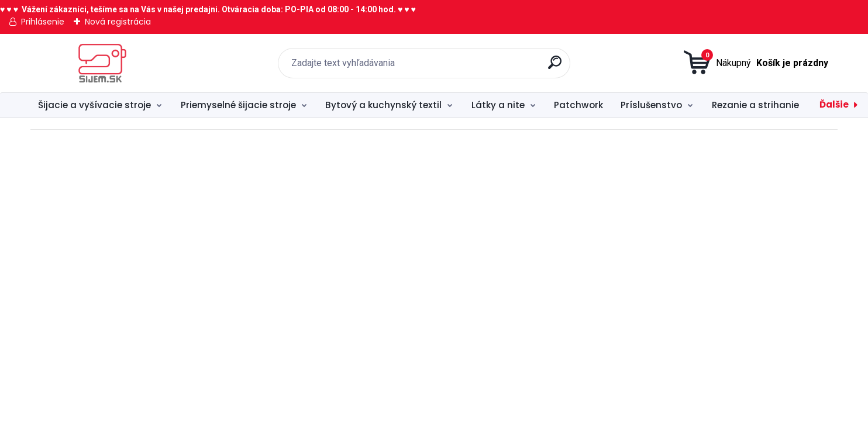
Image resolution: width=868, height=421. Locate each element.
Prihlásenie (43, 22)
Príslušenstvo (651, 105)
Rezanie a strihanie (755, 105)
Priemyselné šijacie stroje (238, 105)
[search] (557, 67)
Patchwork (578, 105)
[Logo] (102, 63)
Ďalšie (834, 104)
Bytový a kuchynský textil (383, 105)
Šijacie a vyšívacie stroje (94, 105)
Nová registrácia (118, 22)
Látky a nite (498, 105)
